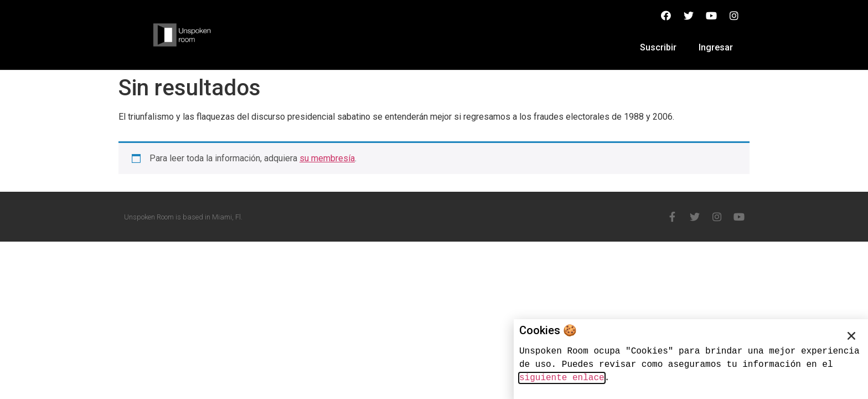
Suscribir (658, 47)
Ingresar (716, 47)
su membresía (327, 158)
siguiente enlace (562, 378)
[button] (851, 336)
